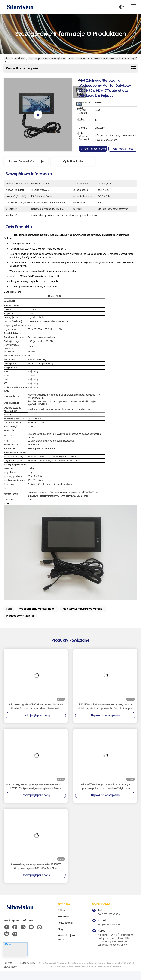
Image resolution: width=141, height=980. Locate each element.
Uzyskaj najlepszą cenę (95, 149)
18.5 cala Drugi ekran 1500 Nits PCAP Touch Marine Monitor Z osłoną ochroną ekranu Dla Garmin (36, 706)
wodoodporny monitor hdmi (37, 609)
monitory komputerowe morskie (83, 609)
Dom (8, 59)
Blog (60, 929)
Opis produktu (73, 161)
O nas (61, 910)
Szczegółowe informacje (26, 161)
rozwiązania (65, 923)
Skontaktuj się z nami (67, 937)
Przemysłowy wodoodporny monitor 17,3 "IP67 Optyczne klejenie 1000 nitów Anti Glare (36, 866)
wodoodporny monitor (20, 616)
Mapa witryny (28, 963)
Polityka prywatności (11, 965)
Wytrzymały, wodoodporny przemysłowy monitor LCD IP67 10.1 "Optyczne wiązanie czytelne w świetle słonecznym (36, 787)
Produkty (20, 58)
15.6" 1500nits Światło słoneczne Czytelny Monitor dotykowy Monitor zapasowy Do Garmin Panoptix (105, 706)
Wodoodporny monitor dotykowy (47, 58)
